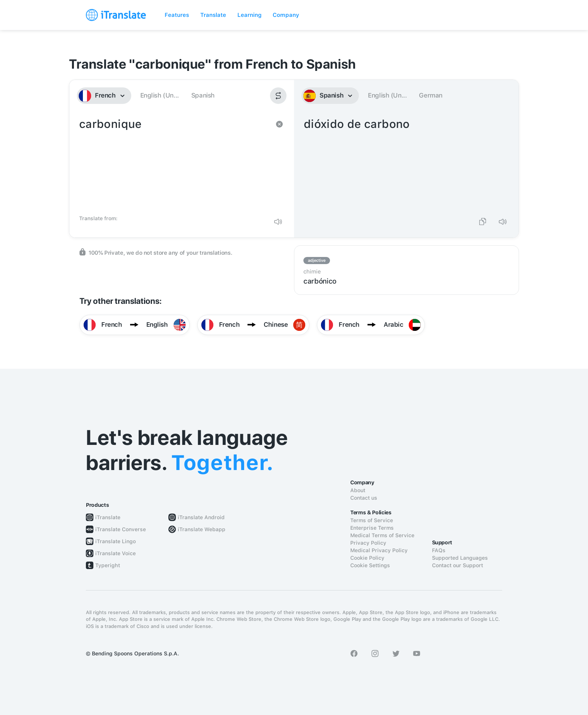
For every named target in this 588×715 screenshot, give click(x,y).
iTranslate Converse (121, 529)
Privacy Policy (368, 543)
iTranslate (108, 517)
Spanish (203, 95)
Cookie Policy (367, 558)
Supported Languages (460, 558)
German (431, 95)
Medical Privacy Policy (379, 550)
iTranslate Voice (115, 553)
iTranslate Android (201, 517)
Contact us (364, 498)
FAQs (439, 550)
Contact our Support (457, 565)
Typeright (108, 565)
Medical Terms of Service (382, 535)
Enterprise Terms (372, 528)
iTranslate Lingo (115, 541)
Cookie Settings (370, 565)
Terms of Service (372, 520)
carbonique (174, 164)
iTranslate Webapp (202, 529)
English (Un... (160, 95)
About (358, 490)
